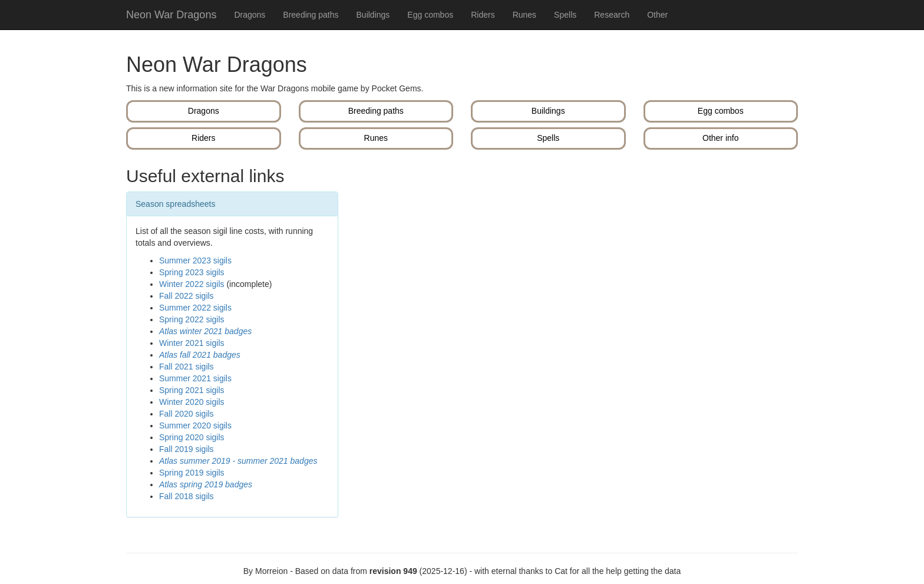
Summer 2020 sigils (195, 425)
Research (612, 15)
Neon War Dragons (171, 15)
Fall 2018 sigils (187, 496)
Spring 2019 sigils (192, 473)
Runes (524, 15)
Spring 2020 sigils (192, 437)
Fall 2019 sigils (187, 449)
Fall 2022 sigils (187, 296)
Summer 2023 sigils (195, 260)
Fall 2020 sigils (187, 414)
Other (657, 15)
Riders (483, 15)
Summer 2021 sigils (195, 378)
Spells (565, 15)
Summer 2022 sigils (195, 308)
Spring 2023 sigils (192, 272)
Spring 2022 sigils (192, 319)
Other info (720, 138)
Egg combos (430, 15)
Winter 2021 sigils (192, 343)
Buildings (373, 15)
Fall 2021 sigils (187, 367)
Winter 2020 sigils (192, 402)
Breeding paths (311, 15)
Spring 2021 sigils (192, 390)
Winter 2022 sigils (192, 284)
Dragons (250, 15)
